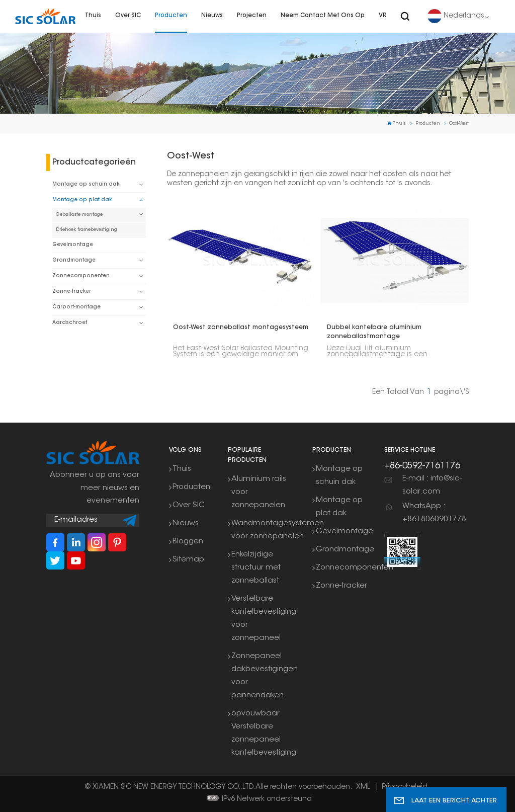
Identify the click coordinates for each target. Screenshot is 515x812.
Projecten (252, 16)
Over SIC (128, 16)
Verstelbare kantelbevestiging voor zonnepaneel (264, 619)
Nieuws (212, 16)
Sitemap (188, 560)
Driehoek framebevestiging (87, 230)
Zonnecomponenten (81, 276)
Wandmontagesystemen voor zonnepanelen (278, 530)
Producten (171, 16)
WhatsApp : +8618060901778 (434, 513)
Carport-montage (76, 307)
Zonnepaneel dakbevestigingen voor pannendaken (265, 676)
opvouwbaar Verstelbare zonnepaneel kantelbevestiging (264, 733)
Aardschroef (70, 323)
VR (383, 16)
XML (363, 787)
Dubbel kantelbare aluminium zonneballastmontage (374, 332)
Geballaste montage (79, 215)
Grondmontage (74, 260)
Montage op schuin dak (86, 184)
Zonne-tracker (72, 292)
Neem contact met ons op (323, 16)
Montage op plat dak (82, 200)
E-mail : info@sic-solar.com (432, 485)
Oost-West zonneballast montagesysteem (241, 328)
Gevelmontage (73, 245)
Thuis (93, 16)
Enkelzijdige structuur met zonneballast (256, 568)
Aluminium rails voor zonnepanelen (259, 492)
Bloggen (188, 542)
